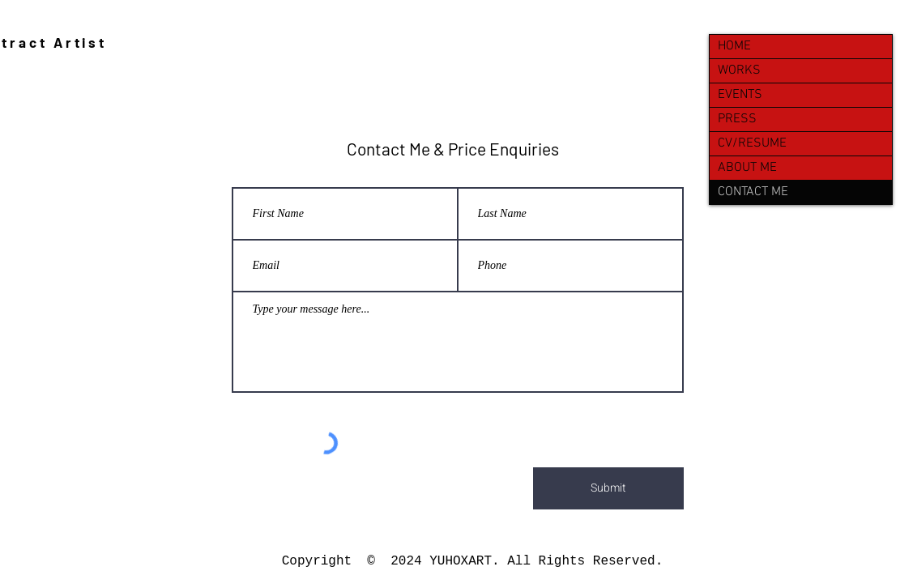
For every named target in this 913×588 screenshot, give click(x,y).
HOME (734, 46)
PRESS (737, 119)
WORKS (739, 70)
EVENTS (740, 95)
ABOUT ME (747, 168)
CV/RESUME (752, 143)
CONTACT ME (753, 192)
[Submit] (608, 488)
